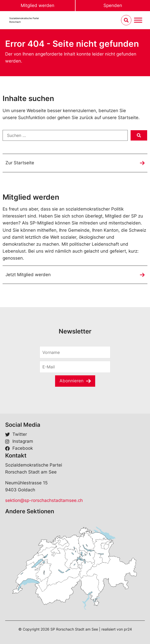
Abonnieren (72, 381)
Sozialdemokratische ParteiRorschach (24, 20)
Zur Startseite (20, 163)
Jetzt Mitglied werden (28, 275)
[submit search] (139, 135)
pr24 (128, 629)
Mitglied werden (37, 5)
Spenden (113, 5)
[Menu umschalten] (138, 20)
